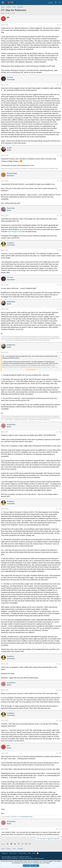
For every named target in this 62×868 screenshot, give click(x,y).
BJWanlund (11, 302)
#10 (60, 432)
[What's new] (56, 2)
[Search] (60, 2)
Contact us (5, 853)
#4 (60, 181)
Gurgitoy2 (10, 243)
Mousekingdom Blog (26, 817)
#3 (60, 155)
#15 (60, 753)
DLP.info (14, 817)
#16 (60, 829)
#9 (60, 352)
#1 (60, 25)
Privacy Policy (22, 853)
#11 (60, 509)
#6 (60, 250)
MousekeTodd (12, 173)
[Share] (58, 25)
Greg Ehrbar (11, 424)
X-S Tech (10, 77)
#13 (60, 690)
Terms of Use (13, 853)
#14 (60, 720)
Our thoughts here (15, 231)
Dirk (8, 746)
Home (34, 853)
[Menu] (3, 3)
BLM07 (9, 148)
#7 (60, 285)
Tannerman (11, 208)
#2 (60, 85)
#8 (60, 309)
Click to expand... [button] (31, 369)
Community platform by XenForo (16, 857)
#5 (60, 215)
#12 (60, 664)
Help (29, 853)
